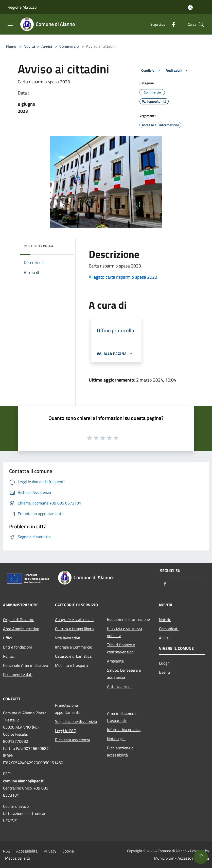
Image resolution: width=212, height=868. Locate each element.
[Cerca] (201, 24)
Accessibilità (27, 851)
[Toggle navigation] (10, 24)
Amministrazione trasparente (122, 717)
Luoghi (165, 663)
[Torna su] (201, 857)
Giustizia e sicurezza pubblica (125, 632)
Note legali (116, 739)
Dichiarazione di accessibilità (121, 751)
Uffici (7, 638)
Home (11, 46)
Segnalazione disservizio (76, 721)
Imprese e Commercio (74, 647)
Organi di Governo (19, 620)
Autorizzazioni (119, 686)
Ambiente (115, 661)
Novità (29, 46)
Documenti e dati (18, 674)
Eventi (165, 672)
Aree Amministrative (21, 629)
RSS (7, 851)
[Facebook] (171, 24)
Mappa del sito (17, 858)
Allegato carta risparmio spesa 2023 (123, 277)
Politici (9, 656)
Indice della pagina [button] (38, 246)
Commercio (69, 46)
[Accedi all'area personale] (190, 7)
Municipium (164, 858)
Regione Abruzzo (22, 7)
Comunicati (169, 629)
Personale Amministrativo (25, 665)
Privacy (50, 851)
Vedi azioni (178, 71)
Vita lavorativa (68, 638)
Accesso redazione (193, 858)
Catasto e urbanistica (73, 656)
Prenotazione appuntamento (68, 709)
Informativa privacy (124, 730)
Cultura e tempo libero (74, 629)
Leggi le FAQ (66, 731)
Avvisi (47, 46)
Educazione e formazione (128, 619)
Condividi (152, 71)
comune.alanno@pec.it (23, 781)
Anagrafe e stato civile (74, 620)
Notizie (165, 620)
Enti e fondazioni (17, 647)
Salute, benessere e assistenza (124, 674)
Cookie (68, 851)
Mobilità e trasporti (72, 665)
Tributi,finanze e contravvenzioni (121, 648)
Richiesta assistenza (73, 740)
